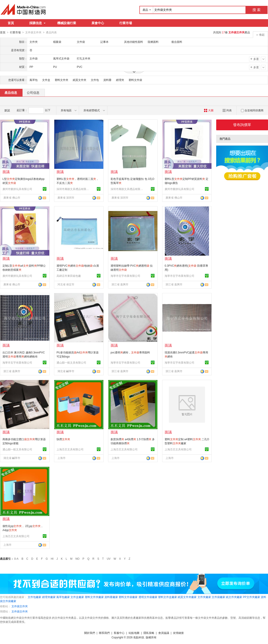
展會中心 (98, 23)
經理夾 (120, 80)
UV (109, 559)
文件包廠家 (34, 597)
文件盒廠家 (77, 597)
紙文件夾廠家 (234, 597)
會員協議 (164, 633)
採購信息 (37, 23)
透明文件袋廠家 (148, 597)
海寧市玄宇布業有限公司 (125, 276)
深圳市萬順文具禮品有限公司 (73, 189)
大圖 (209, 110)
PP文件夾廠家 (252, 597)
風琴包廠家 (63, 597)
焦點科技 (139, 637)
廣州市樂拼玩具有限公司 (17, 189)
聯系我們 (104, 633)
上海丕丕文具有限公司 (70, 449)
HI (52, 559)
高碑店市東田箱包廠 (69, 276)
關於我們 (90, 633)
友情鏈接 (178, 633)
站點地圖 (134, 633)
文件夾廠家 (204, 597)
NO (77, 559)
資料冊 (107, 80)
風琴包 (34, 80)
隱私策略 (149, 633)
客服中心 (119, 633)
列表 (227, 110)
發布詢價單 (242, 125)
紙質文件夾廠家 (187, 597)
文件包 (95, 80)
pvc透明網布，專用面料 (130, 352)
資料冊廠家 (111, 597)
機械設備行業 (67, 23)
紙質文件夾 (79, 80)
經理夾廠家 (49, 597)
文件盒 (46, 80)
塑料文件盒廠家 (168, 597)
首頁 (11, 23)
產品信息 (11, 92)
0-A (16, 559)
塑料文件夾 (61, 80)
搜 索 (257, 10)
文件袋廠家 (218, 597)
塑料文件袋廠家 (128, 597)
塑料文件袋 (135, 80)
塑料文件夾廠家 (94, 597)
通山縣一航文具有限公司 (71, 362)
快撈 (63, 439)
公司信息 (33, 92)
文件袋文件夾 (20, 606)
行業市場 (126, 23)
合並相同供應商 (252, 110)
